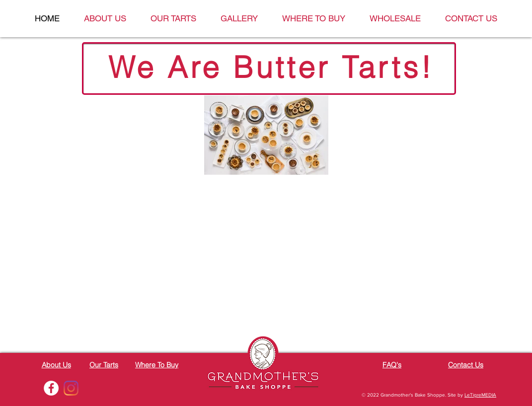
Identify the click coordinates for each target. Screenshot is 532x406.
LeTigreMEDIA (480, 395)
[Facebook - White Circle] (51, 388)
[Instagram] (71, 388)
